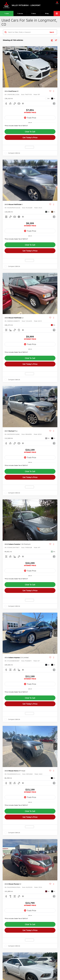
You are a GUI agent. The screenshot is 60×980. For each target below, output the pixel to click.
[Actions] (54, 91)
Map (47, 13)
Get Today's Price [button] (30, 137)
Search (52, 32)
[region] (30, 126)
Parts (34, 13)
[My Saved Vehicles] (57, 3)
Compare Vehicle (14, 153)
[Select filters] (52, 40)
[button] (55, 67)
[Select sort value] (56, 40)
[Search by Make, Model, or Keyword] (28, 32)
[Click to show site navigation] (57, 14)
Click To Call (30, 132)
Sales (7, 13)
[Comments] (54, 104)
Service (20, 13)
